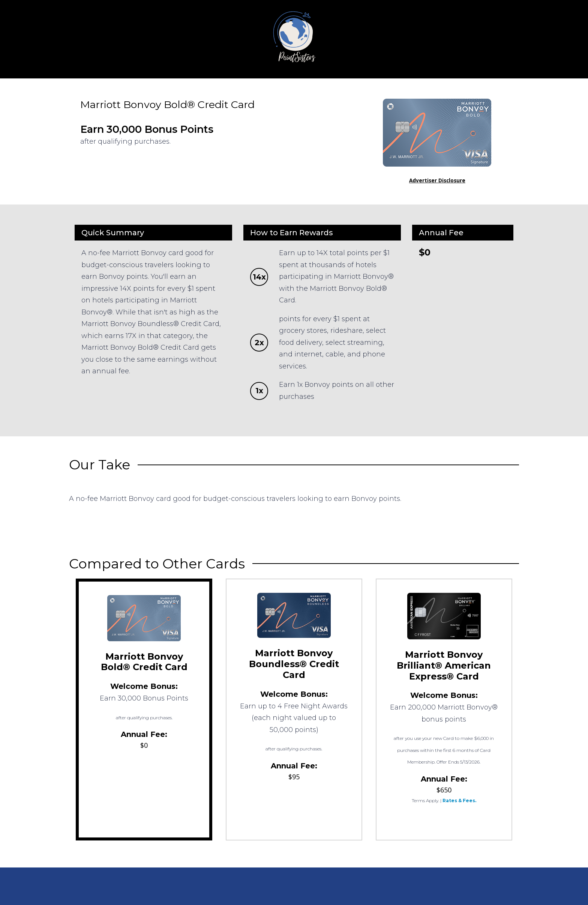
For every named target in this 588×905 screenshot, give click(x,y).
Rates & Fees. (459, 801)
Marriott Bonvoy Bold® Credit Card (144, 662)
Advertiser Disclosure (437, 180)
